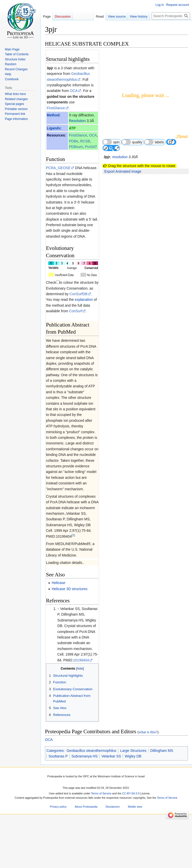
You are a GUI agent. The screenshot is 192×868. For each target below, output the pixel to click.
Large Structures (133, 751)
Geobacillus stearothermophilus (91, 751)
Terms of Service (101, 793)
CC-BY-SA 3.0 (131, 793)
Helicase (58, 583)
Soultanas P (58, 756)
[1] (73, 535)
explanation (84, 300)
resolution (120, 157)
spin (111, 142)
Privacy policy (58, 807)
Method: (54, 115)
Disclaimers (113, 807)
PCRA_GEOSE (58, 168)
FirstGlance (56, 108)
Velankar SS (111, 756)
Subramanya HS (85, 756)
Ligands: (54, 128)
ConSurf (76, 311)
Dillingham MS (162, 751)
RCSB (85, 141)
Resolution (77, 121)
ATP (72, 128)
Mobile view (135, 807)
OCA (74, 91)
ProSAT (91, 147)
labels (154, 142)
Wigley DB (133, 756)
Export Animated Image (123, 171)
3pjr (50, 68)
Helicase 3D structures (69, 589)
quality (132, 142)
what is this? (148, 732)
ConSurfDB (79, 294)
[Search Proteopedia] (171, 16)
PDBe (74, 141)
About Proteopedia (86, 807)
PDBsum (76, 147)
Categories (55, 751)
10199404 (81, 660)
